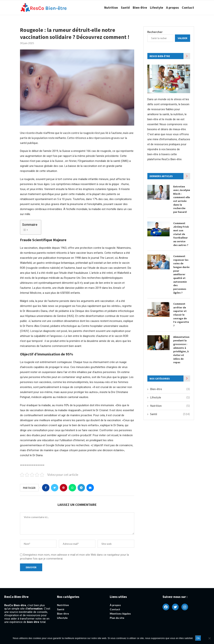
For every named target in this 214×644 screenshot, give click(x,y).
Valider (183, 38)
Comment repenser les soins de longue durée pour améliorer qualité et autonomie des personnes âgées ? (181, 274)
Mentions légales (120, 614)
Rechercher (155, 32)
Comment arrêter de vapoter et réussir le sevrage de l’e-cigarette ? (181, 314)
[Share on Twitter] (55, 488)
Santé (125, 8)
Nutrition (111, 8)
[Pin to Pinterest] (63, 488)
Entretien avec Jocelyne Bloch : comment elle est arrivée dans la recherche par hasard (182, 199)
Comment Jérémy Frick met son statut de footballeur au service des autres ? (181, 234)
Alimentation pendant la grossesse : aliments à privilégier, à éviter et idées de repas (181, 349)
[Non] (209, 638)
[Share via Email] (90, 488)
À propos (115, 605)
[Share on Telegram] (81, 488)
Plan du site (117, 618)
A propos (172, 8)
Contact (188, 8)
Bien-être (140, 8)
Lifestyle (157, 8)
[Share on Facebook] (46, 488)
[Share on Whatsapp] (72, 488)
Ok (198, 638)
